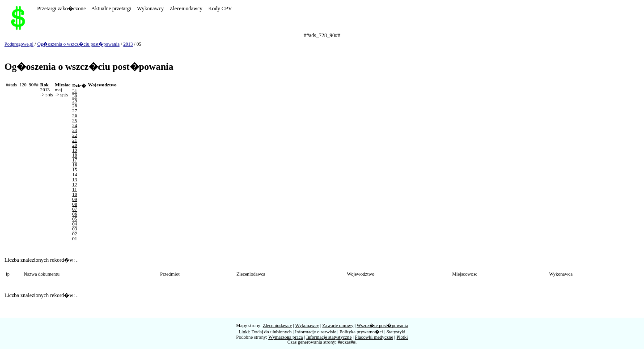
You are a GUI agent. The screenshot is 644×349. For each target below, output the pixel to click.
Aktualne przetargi (111, 9)
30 (75, 96)
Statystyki (396, 332)
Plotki (402, 337)
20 (75, 145)
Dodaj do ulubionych (271, 332)
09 (75, 199)
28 (75, 106)
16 (75, 165)
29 (75, 101)
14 (75, 175)
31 (75, 91)
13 (75, 180)
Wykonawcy (150, 9)
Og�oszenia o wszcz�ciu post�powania (78, 44)
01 (75, 239)
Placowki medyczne (374, 337)
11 (75, 189)
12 (75, 185)
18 (75, 155)
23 (75, 130)
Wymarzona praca (286, 337)
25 (75, 121)
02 (75, 234)
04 (75, 224)
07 (75, 209)
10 (75, 194)
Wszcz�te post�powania (383, 326)
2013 (128, 44)
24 (75, 126)
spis (49, 95)
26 (75, 116)
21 (75, 140)
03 (75, 229)
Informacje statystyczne (329, 337)
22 (75, 135)
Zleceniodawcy (186, 9)
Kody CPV (220, 9)
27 (75, 111)
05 (75, 219)
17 (75, 160)
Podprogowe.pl (19, 44)
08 (75, 204)
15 (75, 170)
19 (75, 150)
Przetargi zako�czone (61, 9)
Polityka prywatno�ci (361, 332)
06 (75, 214)
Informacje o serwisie (316, 332)
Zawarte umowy (338, 326)
